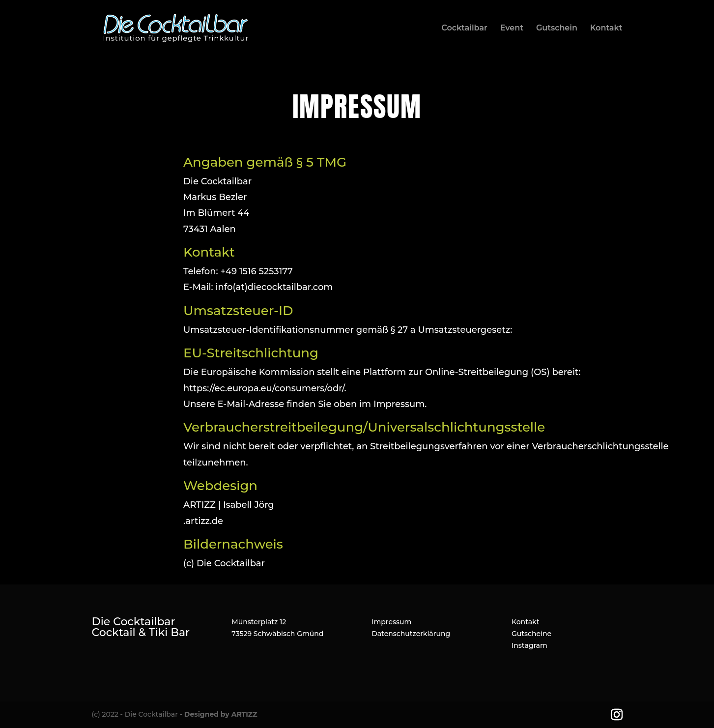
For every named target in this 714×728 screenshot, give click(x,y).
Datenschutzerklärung (411, 634)
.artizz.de (203, 521)
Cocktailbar (464, 29)
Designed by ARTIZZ (221, 714)
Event (512, 29)
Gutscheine (531, 634)
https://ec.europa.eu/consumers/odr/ (264, 388)
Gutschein (557, 29)
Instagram (529, 645)
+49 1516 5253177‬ (256, 271)
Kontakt (606, 29)
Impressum (391, 622)
